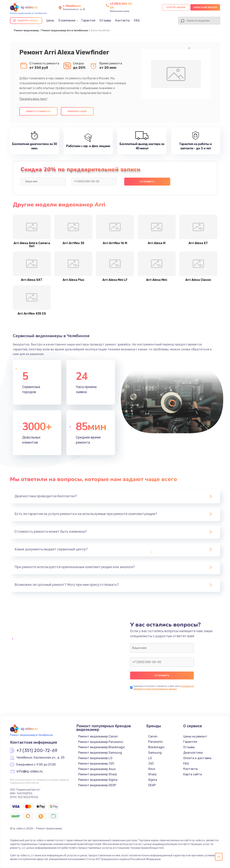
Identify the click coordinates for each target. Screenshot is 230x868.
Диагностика (193, 753)
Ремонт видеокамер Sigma (98, 780)
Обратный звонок (205, 7)
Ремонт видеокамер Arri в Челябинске (65, 30)
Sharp (152, 774)
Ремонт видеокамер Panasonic (101, 742)
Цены (50, 20)
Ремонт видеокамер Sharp (98, 774)
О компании (67, 20)
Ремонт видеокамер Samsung (100, 753)
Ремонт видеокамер (26, 30)
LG (150, 758)
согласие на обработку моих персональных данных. (164, 687)
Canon (153, 736)
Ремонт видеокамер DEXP (97, 785)
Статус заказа (176, 7)
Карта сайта (192, 774)
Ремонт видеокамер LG (95, 758)
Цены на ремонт (195, 736)
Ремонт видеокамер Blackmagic (102, 747)
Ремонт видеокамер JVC (96, 764)
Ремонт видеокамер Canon (98, 736)
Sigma (153, 780)
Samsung (155, 753)
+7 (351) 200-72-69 (37, 751)
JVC (151, 764)
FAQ (137, 20)
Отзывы (105, 20)
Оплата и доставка (197, 758)
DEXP (152, 785)
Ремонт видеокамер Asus (97, 769)
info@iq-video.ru (30, 772)
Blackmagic (156, 747)
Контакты (122, 20)
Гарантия (88, 20)
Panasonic (156, 742)
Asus (152, 769)
